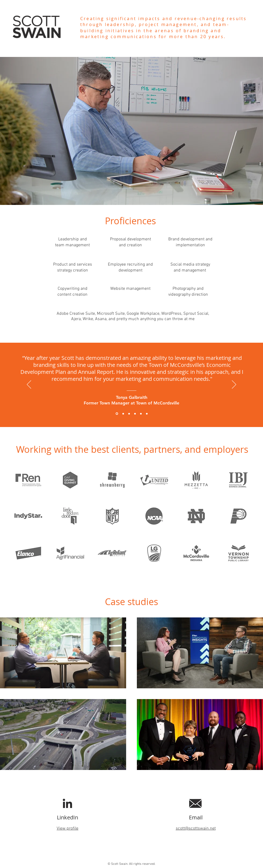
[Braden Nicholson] (123, 414)
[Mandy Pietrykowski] (141, 414)
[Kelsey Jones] (129, 414)
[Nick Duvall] (147, 414)
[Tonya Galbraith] (117, 414)
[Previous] (29, 385)
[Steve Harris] (135, 414)
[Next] (234, 385)
